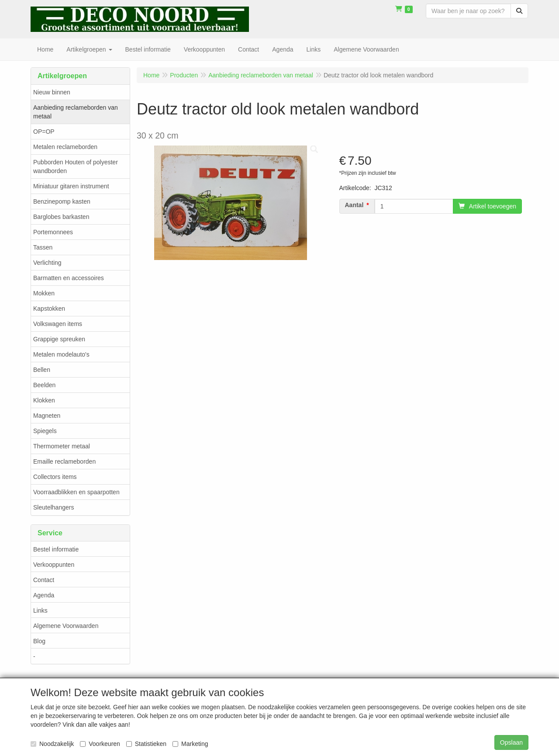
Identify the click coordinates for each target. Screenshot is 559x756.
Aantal (354, 205)
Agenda (44, 595)
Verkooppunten (54, 565)
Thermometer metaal (62, 446)
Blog (39, 641)
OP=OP (44, 132)
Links (40, 610)
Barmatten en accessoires (69, 278)
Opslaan (511, 742)
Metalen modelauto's (61, 354)
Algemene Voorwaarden (66, 626)
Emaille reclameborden (64, 461)
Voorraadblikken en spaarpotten (76, 492)
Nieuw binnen (52, 92)
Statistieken (146, 744)
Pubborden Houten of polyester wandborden (76, 166)
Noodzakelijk (52, 744)
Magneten (47, 416)
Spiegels (45, 431)
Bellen (42, 370)
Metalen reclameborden (65, 147)
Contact (44, 580)
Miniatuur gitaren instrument (71, 186)
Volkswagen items (58, 324)
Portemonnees (53, 232)
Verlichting (47, 263)
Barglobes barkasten (61, 217)
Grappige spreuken (59, 339)
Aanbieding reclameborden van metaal (76, 112)
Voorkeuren (100, 744)
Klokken (44, 400)
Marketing (190, 744)
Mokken (44, 293)
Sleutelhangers (53, 507)
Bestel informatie (56, 549)
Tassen (43, 247)
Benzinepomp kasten (62, 201)
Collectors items (55, 477)
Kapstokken (49, 309)
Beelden (44, 385)
